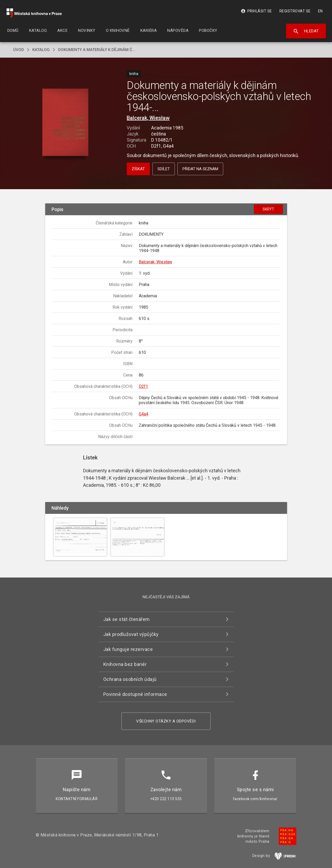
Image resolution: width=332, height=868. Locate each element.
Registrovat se (295, 11)
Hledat (306, 31)
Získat (138, 169)
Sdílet (164, 169)
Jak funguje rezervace (128, 649)
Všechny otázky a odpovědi (166, 721)
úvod (19, 50)
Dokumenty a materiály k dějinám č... (97, 50)
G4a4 (144, 414)
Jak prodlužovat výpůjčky (131, 634)
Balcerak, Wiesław (148, 118)
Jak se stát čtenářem (127, 619)
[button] (65, 123)
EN (320, 11)
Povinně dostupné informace (135, 694)
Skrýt (268, 209)
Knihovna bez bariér (125, 664)
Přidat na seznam (200, 169)
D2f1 (143, 386)
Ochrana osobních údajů (130, 679)
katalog (41, 50)
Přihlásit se (256, 11)
